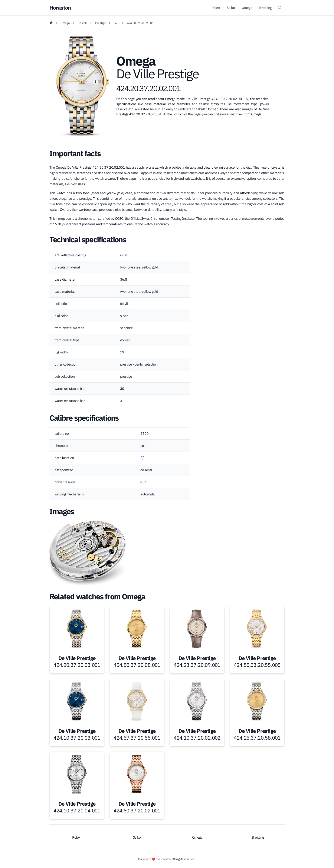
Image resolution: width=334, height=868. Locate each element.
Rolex (216, 8)
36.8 (117, 23)
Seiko (231, 8)
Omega (247, 8)
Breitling (266, 8)
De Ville (83, 23)
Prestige (101, 23)
